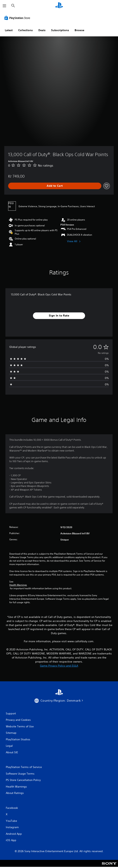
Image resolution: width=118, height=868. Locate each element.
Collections (25, 30)
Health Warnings (18, 585)
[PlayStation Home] (59, 6)
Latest (9, 30)
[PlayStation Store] (18, 18)
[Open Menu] (4, 6)
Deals (42, 30)
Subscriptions (60, 30)
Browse (79, 30)
